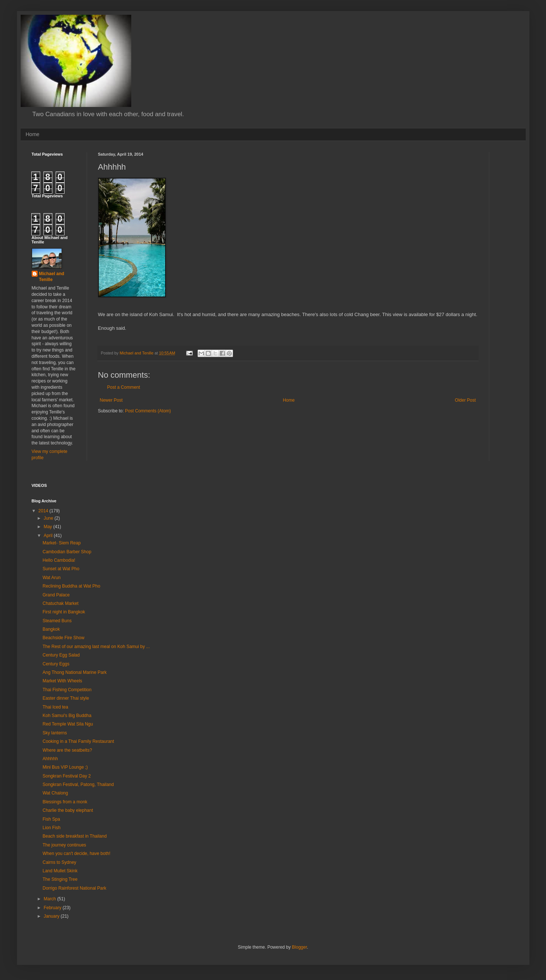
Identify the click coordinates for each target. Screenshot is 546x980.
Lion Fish (51, 828)
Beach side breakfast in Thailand (74, 836)
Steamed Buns (57, 621)
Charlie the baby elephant (68, 810)
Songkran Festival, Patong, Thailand (78, 785)
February (53, 908)
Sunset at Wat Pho (61, 569)
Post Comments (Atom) (148, 411)
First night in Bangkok (64, 612)
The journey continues (64, 845)
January (52, 916)
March (50, 899)
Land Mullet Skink (60, 871)
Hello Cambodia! (59, 560)
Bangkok (51, 629)
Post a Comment (124, 387)
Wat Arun (51, 578)
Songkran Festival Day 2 (67, 776)
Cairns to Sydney (59, 862)
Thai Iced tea (55, 707)
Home (33, 134)
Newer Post (111, 400)
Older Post (465, 400)
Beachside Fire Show (63, 638)
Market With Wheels (62, 681)
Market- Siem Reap (61, 543)
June (49, 518)
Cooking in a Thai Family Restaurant (78, 741)
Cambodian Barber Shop (67, 552)
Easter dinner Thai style (66, 698)
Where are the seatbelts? (67, 750)
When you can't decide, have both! (76, 853)
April (48, 536)
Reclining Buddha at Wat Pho (71, 586)
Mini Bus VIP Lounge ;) (65, 767)
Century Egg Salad (61, 655)
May (48, 527)
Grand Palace (56, 595)
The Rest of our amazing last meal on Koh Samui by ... (96, 647)
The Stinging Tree (60, 879)
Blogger (300, 947)
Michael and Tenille (52, 277)
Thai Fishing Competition (67, 690)
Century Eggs (56, 664)
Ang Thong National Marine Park (74, 672)
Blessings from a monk (65, 802)
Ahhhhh (50, 759)
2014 (44, 511)
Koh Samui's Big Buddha (67, 716)
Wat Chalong (55, 793)
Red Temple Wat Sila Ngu (68, 724)
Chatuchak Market (60, 603)
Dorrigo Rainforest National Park (74, 888)
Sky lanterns (55, 733)
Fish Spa (51, 819)
